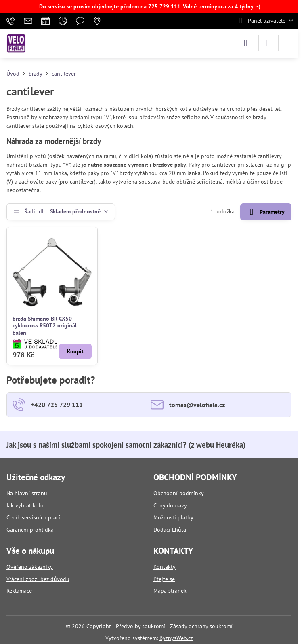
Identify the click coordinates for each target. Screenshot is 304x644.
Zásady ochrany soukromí (201, 626)
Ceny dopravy (170, 505)
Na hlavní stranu (27, 493)
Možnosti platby (173, 517)
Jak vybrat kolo (25, 505)
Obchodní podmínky (179, 493)
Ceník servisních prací (33, 517)
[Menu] (288, 43)
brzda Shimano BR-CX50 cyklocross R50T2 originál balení (45, 326)
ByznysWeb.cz (176, 638)
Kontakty (165, 567)
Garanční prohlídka (30, 530)
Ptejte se (164, 579)
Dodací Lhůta (170, 530)
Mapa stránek (170, 591)
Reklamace (19, 591)
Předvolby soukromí (140, 626)
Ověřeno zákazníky (30, 567)
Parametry (266, 212)
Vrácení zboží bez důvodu (38, 579)
